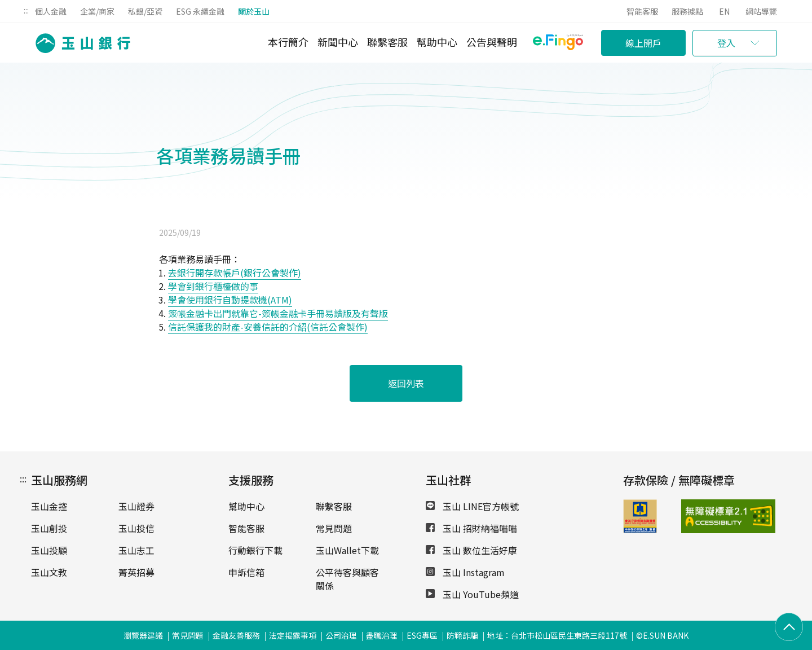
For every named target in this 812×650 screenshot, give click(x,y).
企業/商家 (97, 11)
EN (724, 11)
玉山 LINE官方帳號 (472, 506)
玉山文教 (49, 572)
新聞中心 (338, 42)
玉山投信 (136, 528)
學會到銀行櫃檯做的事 (213, 286)
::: (26, 10)
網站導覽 (761, 11)
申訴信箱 (246, 572)
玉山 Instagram (465, 572)
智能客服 (642, 11)
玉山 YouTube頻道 (472, 594)
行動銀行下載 (255, 550)
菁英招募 (136, 572)
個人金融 (51, 11)
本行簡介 (288, 42)
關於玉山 (254, 11)
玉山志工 (136, 550)
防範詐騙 (462, 635)
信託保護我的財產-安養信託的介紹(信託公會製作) (268, 327)
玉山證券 (136, 506)
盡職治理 (382, 635)
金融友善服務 (236, 635)
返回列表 (406, 383)
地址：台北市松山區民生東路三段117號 (557, 635)
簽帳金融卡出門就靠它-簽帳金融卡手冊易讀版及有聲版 (278, 313)
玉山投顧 (49, 550)
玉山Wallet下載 (347, 550)
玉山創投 (49, 528)
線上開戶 (643, 43)
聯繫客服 (387, 42)
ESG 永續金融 (200, 11)
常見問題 (334, 528)
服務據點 (687, 11)
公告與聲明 (492, 42)
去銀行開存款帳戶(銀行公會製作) (235, 273)
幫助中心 (437, 42)
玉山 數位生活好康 (471, 550)
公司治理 (341, 635)
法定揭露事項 (293, 635)
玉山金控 (49, 506)
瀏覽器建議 (143, 635)
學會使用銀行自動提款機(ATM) (230, 300)
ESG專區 (422, 635)
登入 (726, 43)
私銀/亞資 (145, 11)
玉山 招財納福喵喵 (471, 528)
